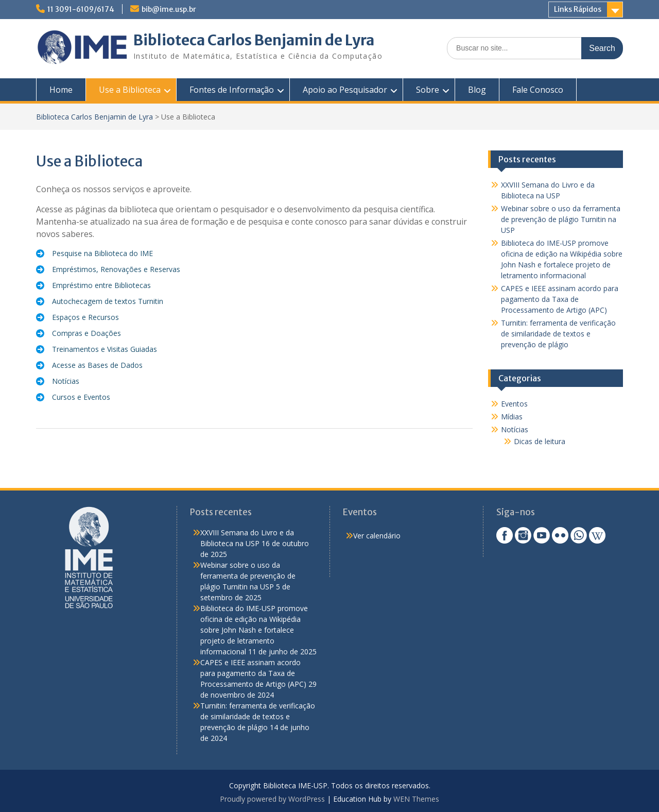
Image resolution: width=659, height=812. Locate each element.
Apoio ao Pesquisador (345, 90)
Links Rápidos (578, 9)
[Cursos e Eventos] (73, 397)
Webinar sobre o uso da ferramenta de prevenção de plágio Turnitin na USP (561, 219)
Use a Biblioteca (130, 90)
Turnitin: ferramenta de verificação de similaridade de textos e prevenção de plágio (558, 334)
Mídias (512, 417)
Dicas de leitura (540, 441)
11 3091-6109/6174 (81, 9)
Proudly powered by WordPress (272, 799)
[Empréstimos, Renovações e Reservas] (108, 269)
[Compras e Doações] (79, 333)
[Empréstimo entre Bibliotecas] (93, 285)
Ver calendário (377, 536)
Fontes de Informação (232, 90)
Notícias (515, 429)
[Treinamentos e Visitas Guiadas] (97, 349)
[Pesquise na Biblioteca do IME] (94, 253)
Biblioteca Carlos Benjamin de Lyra (254, 40)
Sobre (428, 90)
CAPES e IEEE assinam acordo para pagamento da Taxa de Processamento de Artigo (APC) (560, 299)
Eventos (514, 404)
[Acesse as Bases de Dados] (89, 365)
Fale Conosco (538, 90)
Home (61, 90)
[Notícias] (58, 381)
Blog (477, 90)
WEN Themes (416, 799)
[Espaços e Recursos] (77, 317)
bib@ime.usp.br (169, 9)
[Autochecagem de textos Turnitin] (100, 301)
